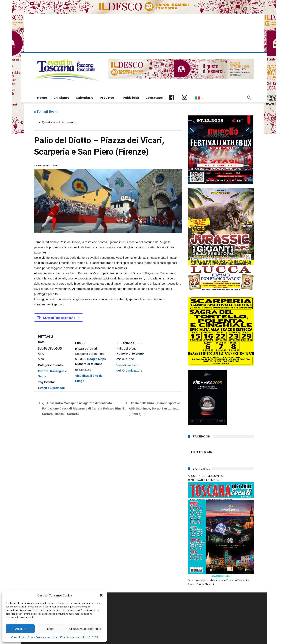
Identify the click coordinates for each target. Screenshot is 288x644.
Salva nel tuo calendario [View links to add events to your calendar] (59, 293)
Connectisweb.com (107, 628)
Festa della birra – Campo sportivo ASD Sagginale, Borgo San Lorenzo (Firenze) (154, 384)
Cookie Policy (18, 637)
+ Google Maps (95, 334)
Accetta (20, 629)
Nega (51, 629)
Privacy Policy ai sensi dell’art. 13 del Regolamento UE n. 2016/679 (63, 637)
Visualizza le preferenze (85, 629)
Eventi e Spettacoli (51, 363)
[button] (101, 595)
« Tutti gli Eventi (46, 87)
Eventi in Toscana (202, 427)
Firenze (43, 346)
